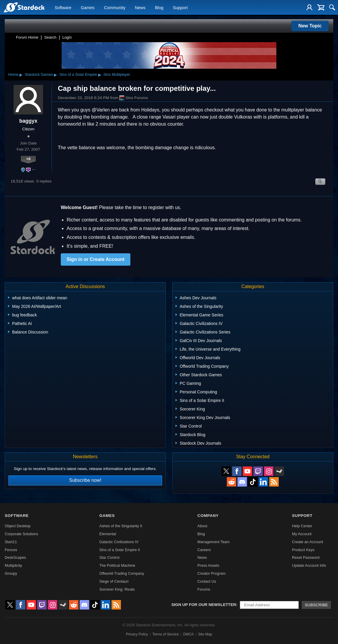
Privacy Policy (137, 634)
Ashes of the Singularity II (121, 526)
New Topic (310, 26)
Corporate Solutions (21, 534)
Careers (204, 550)
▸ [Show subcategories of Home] (21, 75)
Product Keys (303, 550)
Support (180, 8)
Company (208, 516)
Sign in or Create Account (96, 259)
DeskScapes (15, 557)
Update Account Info (309, 565)
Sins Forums (134, 98)
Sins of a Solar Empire (78, 74)
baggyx (28, 121)
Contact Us (207, 581)
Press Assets (208, 565)
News (140, 8)
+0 (28, 159)
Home (13, 74)
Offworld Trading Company (122, 573)
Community (115, 8)
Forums (204, 589)
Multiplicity (13, 565)
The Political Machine (117, 565)
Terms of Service (166, 634)
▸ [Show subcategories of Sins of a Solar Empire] (100, 75)
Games (88, 8)
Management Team (213, 542)
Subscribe (316, 605)
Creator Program (211, 573)
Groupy (11, 573)
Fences (11, 550)
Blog (159, 8)
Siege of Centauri (114, 581)
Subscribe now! (85, 480)
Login (67, 37)
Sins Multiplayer (117, 74)
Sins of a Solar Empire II (120, 550)
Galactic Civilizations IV (119, 542)
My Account (302, 534)
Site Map (205, 634)
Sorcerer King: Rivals (117, 589)
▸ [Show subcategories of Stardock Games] (55, 75)
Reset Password (306, 557)
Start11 (11, 542)
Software (63, 8)
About (202, 526)
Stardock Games (39, 74)
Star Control (109, 557)
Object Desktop (18, 526)
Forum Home (27, 37)
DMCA (188, 634)
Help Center (302, 526)
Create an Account (307, 542)
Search (50, 37)
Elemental (108, 534)
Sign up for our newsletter (204, 605)
